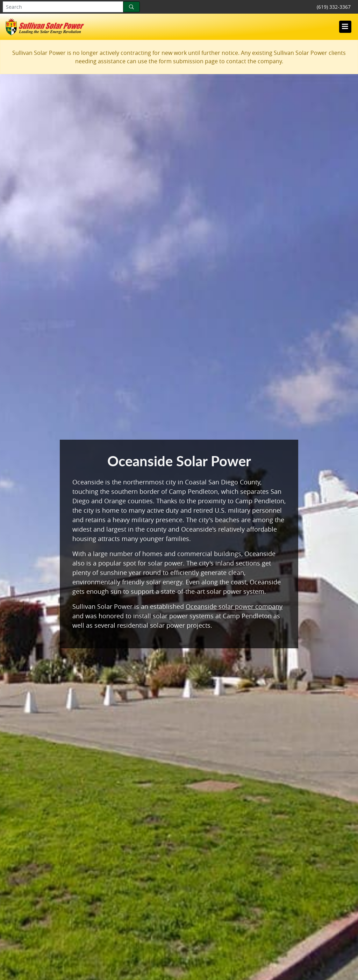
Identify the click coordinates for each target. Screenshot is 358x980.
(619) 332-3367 (334, 7)
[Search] (131, 7)
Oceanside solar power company (234, 606)
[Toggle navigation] (345, 27)
